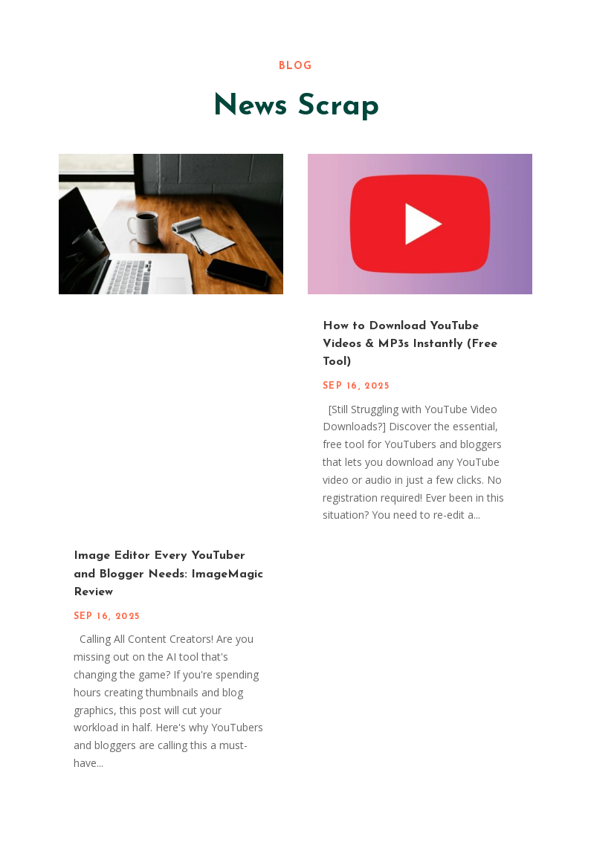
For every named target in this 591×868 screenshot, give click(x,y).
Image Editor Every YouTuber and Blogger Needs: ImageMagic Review (168, 574)
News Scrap (296, 107)
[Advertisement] (296, 421)
